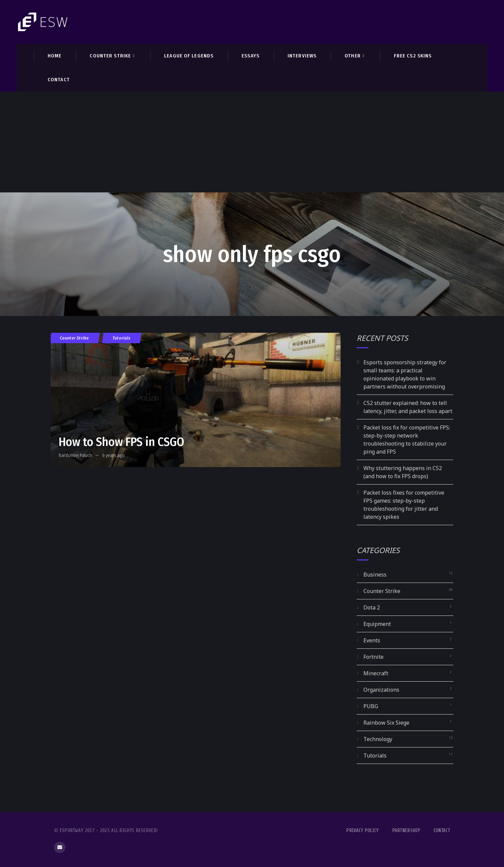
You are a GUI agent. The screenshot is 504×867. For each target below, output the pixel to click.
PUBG (371, 706)
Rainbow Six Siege (386, 723)
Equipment (377, 624)
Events (372, 640)
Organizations (381, 690)
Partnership (406, 831)
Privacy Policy (362, 831)
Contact (442, 831)
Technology (378, 739)
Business (375, 575)
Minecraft (376, 673)
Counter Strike (74, 338)
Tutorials (122, 338)
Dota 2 (372, 607)
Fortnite (373, 657)
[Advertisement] (252, 142)
